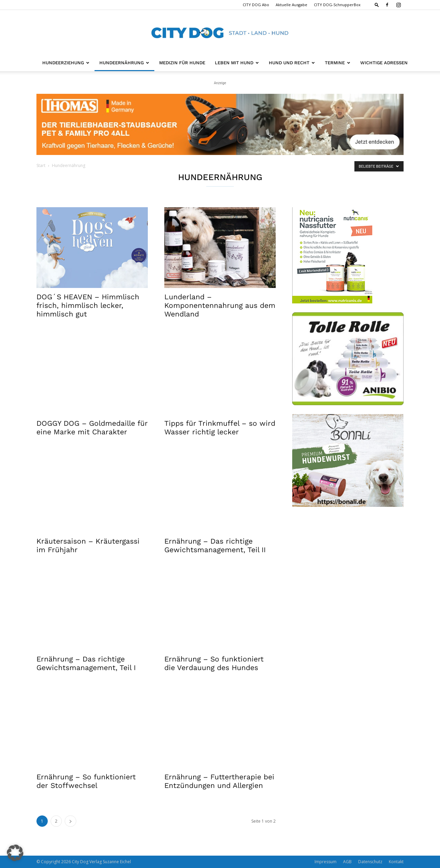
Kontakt (396, 862)
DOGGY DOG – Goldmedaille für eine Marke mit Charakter (92, 427)
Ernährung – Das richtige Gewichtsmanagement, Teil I (86, 663)
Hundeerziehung (66, 63)
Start (41, 165)
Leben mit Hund (237, 63)
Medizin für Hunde (182, 63)
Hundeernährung (124, 63)
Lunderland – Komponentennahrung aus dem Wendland (220, 305)
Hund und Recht (292, 63)
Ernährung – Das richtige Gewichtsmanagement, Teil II (215, 545)
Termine (338, 63)
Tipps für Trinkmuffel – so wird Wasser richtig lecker (220, 427)
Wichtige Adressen (384, 63)
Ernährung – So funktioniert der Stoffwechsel (86, 781)
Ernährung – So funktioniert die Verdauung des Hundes (214, 663)
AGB (347, 862)
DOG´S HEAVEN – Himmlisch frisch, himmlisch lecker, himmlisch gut (88, 305)
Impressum (326, 862)
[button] (377, 5)
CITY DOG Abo (256, 5)
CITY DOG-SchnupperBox (337, 5)
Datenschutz (370, 862)
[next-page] (70, 821)
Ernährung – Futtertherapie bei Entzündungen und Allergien (219, 781)
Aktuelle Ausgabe (291, 5)
